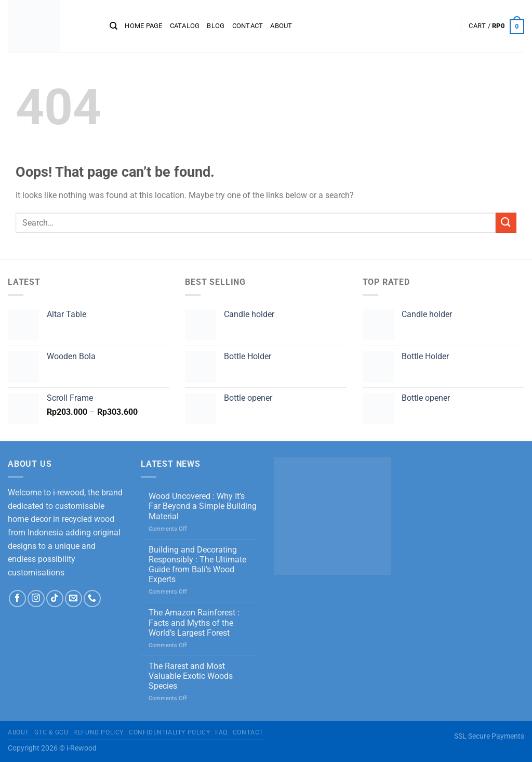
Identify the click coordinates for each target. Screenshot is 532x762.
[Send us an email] (74, 599)
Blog (216, 26)
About (281, 26)
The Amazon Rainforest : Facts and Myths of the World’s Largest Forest (194, 622)
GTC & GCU (51, 732)
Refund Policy (98, 732)
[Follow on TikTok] (55, 599)
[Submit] (506, 223)
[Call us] (92, 599)
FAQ (221, 732)
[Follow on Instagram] (36, 599)
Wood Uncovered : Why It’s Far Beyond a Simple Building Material (203, 506)
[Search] (114, 26)
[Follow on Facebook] (17, 599)
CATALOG (185, 26)
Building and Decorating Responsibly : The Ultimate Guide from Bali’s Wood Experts (197, 565)
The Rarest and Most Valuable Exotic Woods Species (191, 676)
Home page (143, 26)
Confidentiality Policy (169, 732)
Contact (248, 26)
